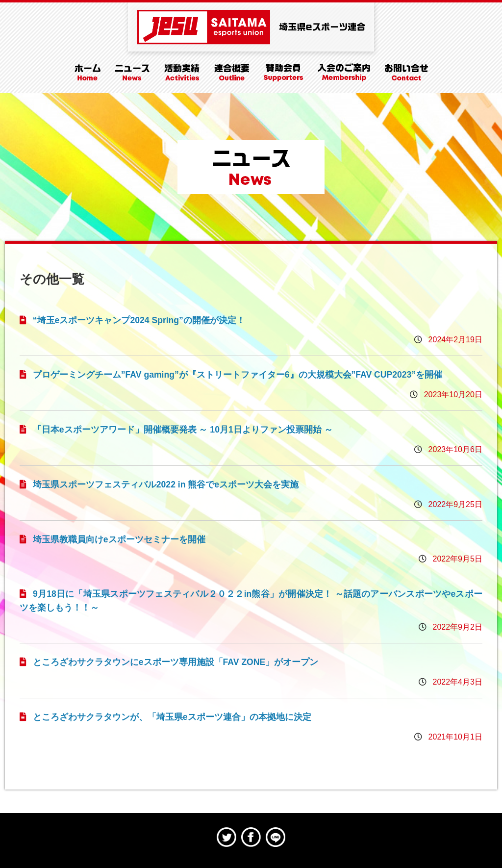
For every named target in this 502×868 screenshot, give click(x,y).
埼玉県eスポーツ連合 (251, 27)
